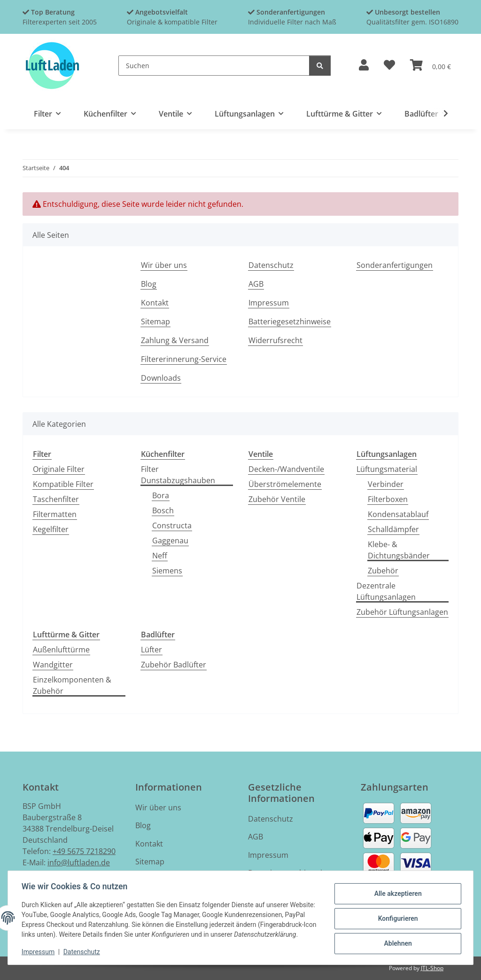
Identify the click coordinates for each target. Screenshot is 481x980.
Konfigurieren (396, 913)
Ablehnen (396, 938)
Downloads (161, 378)
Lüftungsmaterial (387, 469)
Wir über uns (164, 265)
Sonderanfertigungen (395, 265)
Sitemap (155, 321)
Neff (160, 556)
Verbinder (386, 484)
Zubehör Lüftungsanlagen (402, 612)
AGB (256, 284)
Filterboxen (388, 499)
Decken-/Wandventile (286, 469)
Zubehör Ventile (277, 499)
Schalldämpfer (393, 529)
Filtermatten (55, 514)
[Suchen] (214, 66)
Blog (149, 284)
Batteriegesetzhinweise (290, 321)
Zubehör (383, 571)
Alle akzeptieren (396, 889)
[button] (364, 66)
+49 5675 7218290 (84, 851)
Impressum (39, 952)
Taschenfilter (56, 499)
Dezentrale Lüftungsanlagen (386, 591)
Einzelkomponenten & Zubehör (72, 685)
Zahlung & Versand (175, 340)
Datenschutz (83, 952)
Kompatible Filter (63, 484)
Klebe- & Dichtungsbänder (399, 550)
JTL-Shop (432, 968)
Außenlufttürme (61, 650)
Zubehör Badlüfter (174, 665)
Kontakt (155, 303)
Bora (161, 495)
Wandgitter (53, 665)
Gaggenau (170, 541)
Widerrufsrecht (275, 340)
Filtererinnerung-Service (184, 359)
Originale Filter (59, 469)
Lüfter (151, 650)
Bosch (163, 510)
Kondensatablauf (398, 514)
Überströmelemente (285, 484)
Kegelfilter (51, 529)
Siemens (167, 571)
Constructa (172, 525)
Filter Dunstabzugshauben (178, 475)
